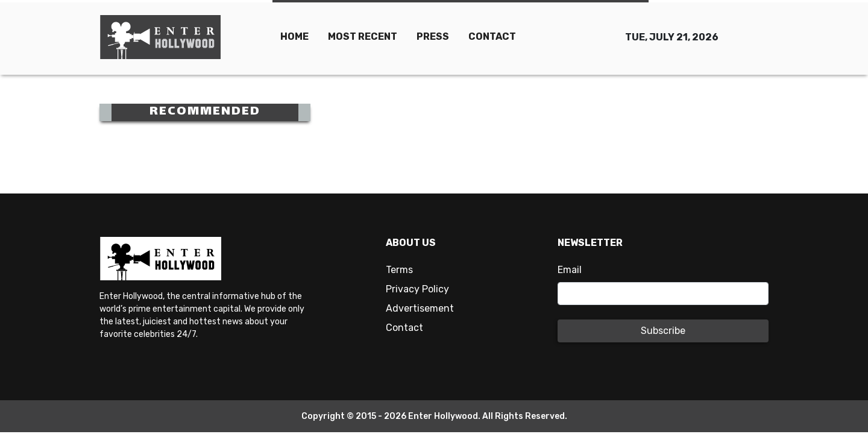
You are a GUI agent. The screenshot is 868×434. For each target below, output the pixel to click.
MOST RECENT (363, 36)
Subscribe (663, 331)
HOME (294, 36)
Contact (404, 328)
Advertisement (420, 308)
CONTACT (492, 36)
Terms (399, 270)
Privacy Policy (417, 289)
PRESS (433, 36)
